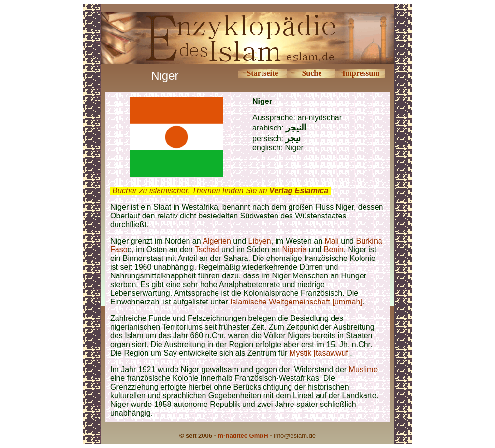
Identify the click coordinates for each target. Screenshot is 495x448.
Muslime (364, 369)
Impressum (361, 73)
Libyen (260, 241)
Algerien (217, 241)
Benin (334, 250)
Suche (312, 73)
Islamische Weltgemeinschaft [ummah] (296, 302)
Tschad (207, 250)
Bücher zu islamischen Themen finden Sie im (220, 191)
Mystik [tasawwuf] (320, 353)
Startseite (262, 73)
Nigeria (295, 250)
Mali (332, 241)
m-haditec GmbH (243, 436)
